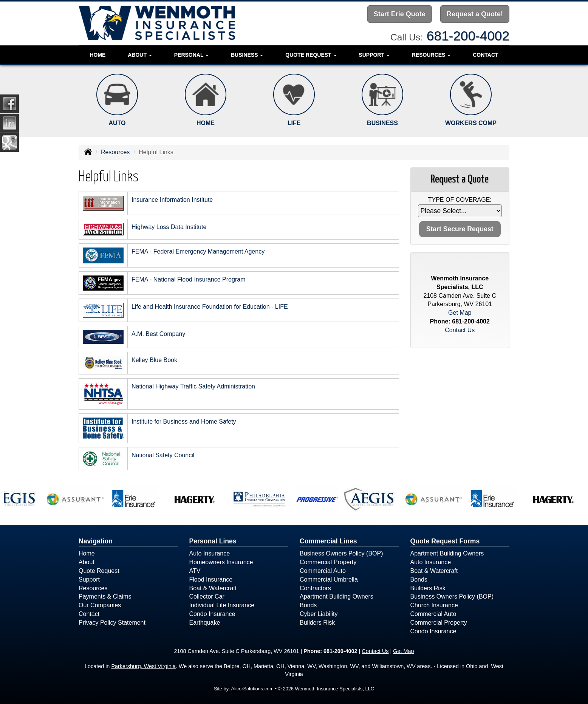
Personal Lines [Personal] (213, 541)
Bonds (308, 605)
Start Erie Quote (400, 14)
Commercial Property (328, 562)
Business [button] (247, 55)
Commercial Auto (323, 571)
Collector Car (207, 596)
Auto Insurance (210, 553)
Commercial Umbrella (329, 579)
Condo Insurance (212, 614)
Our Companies (100, 605)
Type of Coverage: (460, 200)
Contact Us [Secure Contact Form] (460, 330)
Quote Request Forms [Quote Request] (445, 541)
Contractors (315, 588)
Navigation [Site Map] (96, 541)
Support (89, 579)
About (87, 562)
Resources (115, 152)
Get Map (460, 313)
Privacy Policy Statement (112, 623)
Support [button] (374, 55)
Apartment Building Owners (337, 596)
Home (97, 55)
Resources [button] (431, 55)
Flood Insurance (211, 579)
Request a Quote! (475, 14)
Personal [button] (191, 55)
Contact (485, 55)
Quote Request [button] (311, 55)
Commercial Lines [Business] (328, 541)
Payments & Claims (105, 596)
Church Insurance (434, 605)
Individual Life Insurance (222, 605)
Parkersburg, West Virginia (143, 666)
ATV (195, 571)
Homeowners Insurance (221, 562)
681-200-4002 (468, 36)
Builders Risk (317, 623)
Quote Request (99, 571)
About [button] (140, 55)
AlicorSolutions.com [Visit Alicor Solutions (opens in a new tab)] (252, 689)
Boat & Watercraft (213, 588)
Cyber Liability (319, 614)
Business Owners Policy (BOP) (341, 553)
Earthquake (205, 623)
